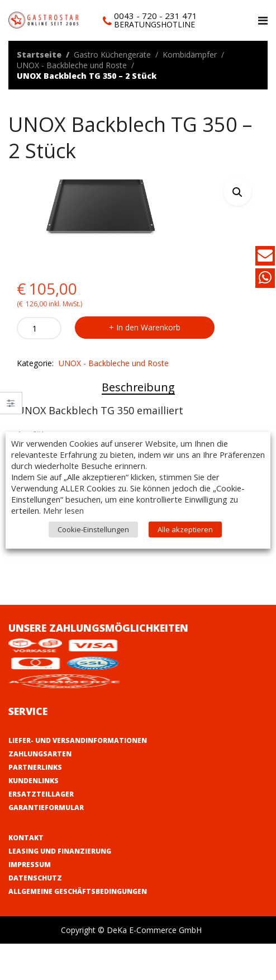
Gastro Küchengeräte (112, 55)
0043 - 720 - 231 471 (156, 16)
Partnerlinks (35, 767)
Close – (11, 407)
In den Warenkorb (148, 327)
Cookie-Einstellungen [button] (93, 529)
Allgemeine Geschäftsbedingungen (78, 891)
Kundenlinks (34, 781)
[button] (237, 192)
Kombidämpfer (190, 55)
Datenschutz (35, 878)
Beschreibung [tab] (138, 387)
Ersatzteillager (41, 794)
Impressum (30, 865)
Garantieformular (46, 808)
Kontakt (26, 838)
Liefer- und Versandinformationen (78, 740)
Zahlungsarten (40, 754)
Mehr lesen (63, 510)
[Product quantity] (39, 328)
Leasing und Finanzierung (60, 851)
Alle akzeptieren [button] (185, 529)
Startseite (39, 55)
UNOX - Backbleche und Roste (72, 65)
